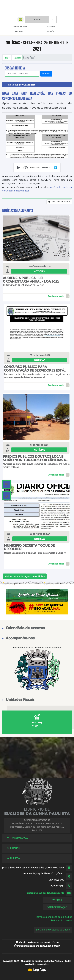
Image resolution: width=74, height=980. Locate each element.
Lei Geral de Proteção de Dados (53, 930)
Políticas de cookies (61, 921)
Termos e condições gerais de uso (54, 917)
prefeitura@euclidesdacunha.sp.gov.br (46, 893)
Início (7, 58)
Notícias (17, 58)
